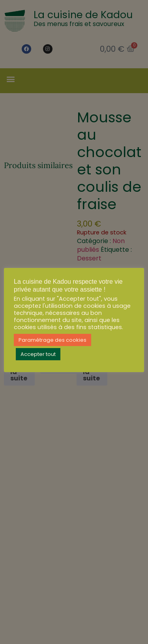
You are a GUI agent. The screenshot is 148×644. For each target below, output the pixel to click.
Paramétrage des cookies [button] (52, 340)
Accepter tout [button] (38, 354)
